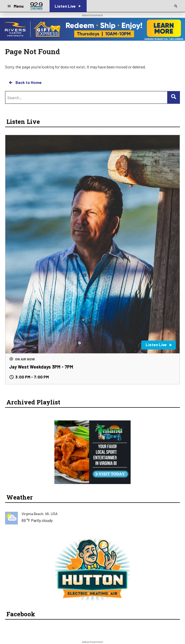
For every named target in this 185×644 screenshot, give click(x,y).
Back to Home (25, 82)
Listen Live (23, 122)
